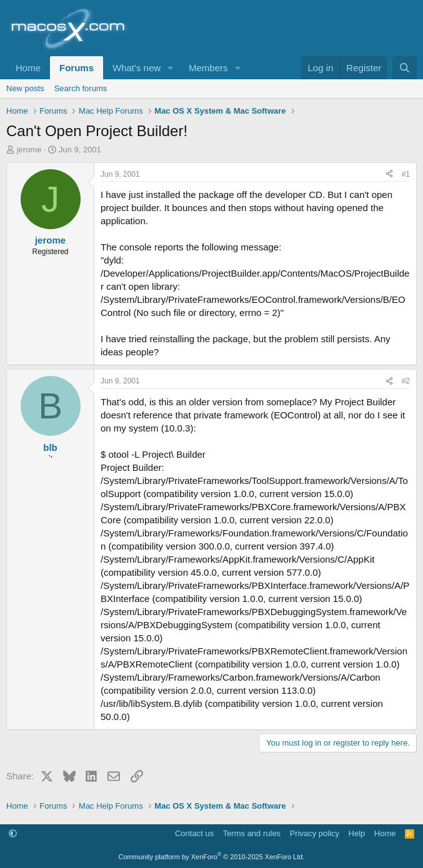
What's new (137, 68)
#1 (406, 174)
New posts (25, 88)
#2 (406, 381)
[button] (171, 68)
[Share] (389, 175)
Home (28, 68)
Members (208, 68)
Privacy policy (315, 833)
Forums (77, 68)
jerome (29, 150)
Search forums (81, 88)
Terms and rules (252, 833)
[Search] (405, 68)
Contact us (194, 833)
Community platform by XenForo (212, 857)
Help (357, 833)
